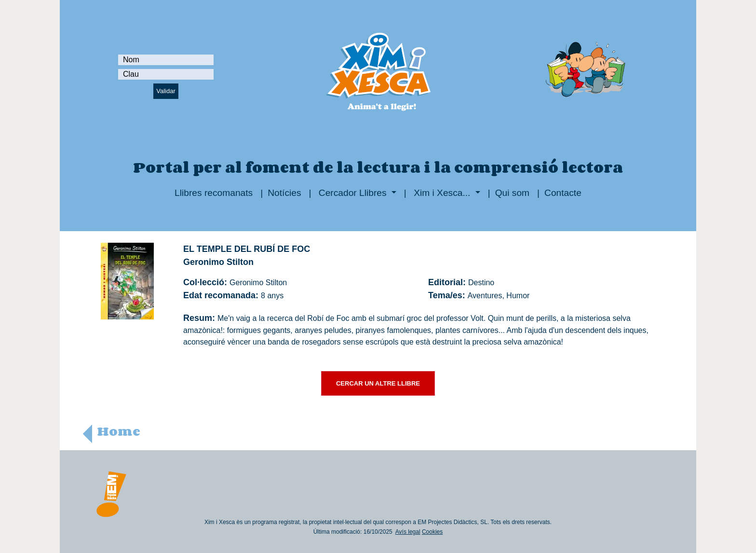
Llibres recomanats (214, 193)
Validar (166, 91)
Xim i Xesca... (442, 193)
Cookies (432, 532)
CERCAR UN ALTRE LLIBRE (378, 383)
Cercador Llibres (353, 193)
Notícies (284, 193)
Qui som (512, 193)
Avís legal (408, 532)
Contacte (563, 193)
